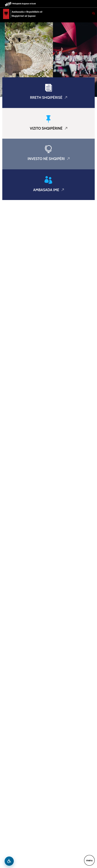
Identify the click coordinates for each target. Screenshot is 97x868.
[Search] (94, 13)
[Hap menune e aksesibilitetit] (9, 861)
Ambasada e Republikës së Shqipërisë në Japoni (27, 14)
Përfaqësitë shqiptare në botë (24, 4)
